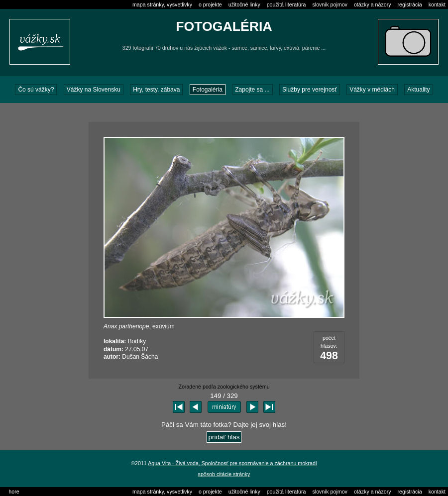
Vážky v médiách (372, 90)
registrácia (410, 4)
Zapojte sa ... (252, 90)
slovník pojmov (330, 4)
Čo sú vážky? (36, 90)
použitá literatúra (286, 4)
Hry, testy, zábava (156, 90)
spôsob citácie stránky (224, 474)
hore (14, 492)
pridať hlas (224, 437)
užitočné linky (244, 4)
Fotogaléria (208, 90)
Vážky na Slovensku (94, 90)
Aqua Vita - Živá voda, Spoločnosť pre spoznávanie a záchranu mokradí (232, 463)
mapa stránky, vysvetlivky (162, 4)
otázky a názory (373, 4)
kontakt (437, 4)
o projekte (210, 4)
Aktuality (418, 90)
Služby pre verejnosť (310, 90)
